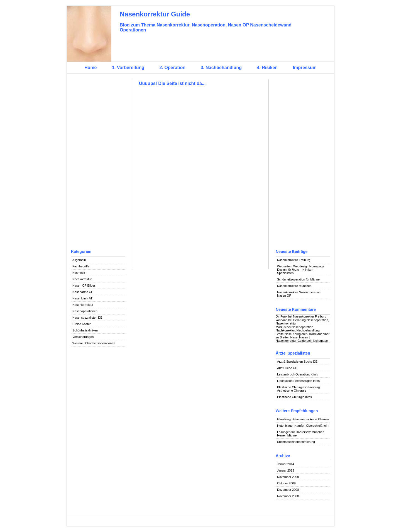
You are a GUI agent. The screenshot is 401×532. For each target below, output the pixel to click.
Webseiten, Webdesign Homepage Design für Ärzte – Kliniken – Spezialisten (301, 270)
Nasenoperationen (85, 311)
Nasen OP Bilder (84, 285)
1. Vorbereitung (128, 68)
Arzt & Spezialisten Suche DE (297, 362)
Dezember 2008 (288, 490)
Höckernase (320, 341)
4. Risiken (267, 68)
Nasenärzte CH (83, 292)
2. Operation (173, 68)
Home (91, 68)
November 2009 (288, 477)
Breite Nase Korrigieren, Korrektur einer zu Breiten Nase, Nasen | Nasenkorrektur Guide (303, 337)
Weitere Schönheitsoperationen (94, 343)
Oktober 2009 (286, 483)
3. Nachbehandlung (221, 68)
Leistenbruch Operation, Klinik (298, 374)
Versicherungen (83, 337)
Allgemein (79, 260)
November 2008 (288, 496)
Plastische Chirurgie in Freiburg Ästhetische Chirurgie (298, 389)
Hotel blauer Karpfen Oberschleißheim (303, 426)
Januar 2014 (286, 464)
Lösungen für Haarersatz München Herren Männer (301, 434)
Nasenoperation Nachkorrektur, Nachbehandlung (298, 329)
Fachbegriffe (81, 266)
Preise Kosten (82, 324)
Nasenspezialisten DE (87, 318)
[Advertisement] (98, 163)
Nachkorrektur (82, 279)
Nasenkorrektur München (294, 286)
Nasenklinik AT (82, 298)
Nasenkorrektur (83, 305)
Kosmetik (79, 273)
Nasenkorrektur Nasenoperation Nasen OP (299, 294)
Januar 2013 (286, 470)
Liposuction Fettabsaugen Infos (298, 381)
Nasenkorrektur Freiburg (294, 260)
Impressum (305, 68)
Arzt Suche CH (287, 368)
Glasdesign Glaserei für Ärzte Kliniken (303, 419)
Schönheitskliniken (85, 330)
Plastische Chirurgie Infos (294, 397)
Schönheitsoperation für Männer (299, 279)
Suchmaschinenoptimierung (296, 442)
